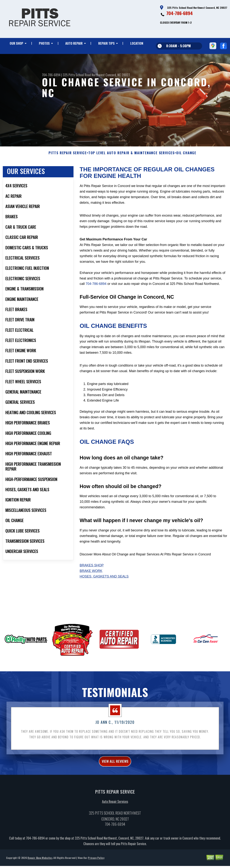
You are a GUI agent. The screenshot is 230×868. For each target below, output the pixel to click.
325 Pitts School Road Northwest (84, 75)
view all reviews (115, 778)
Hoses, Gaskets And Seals (104, 592)
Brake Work (91, 587)
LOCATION (137, 43)
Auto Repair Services (115, 819)
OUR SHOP (16, 43)
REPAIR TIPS (106, 43)
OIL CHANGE (186, 169)
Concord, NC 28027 (118, 75)
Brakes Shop (92, 581)
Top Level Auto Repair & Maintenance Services (131, 169)
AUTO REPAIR (74, 43)
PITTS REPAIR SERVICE (68, 169)
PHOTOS (44, 43)
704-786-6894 (180, 13)
